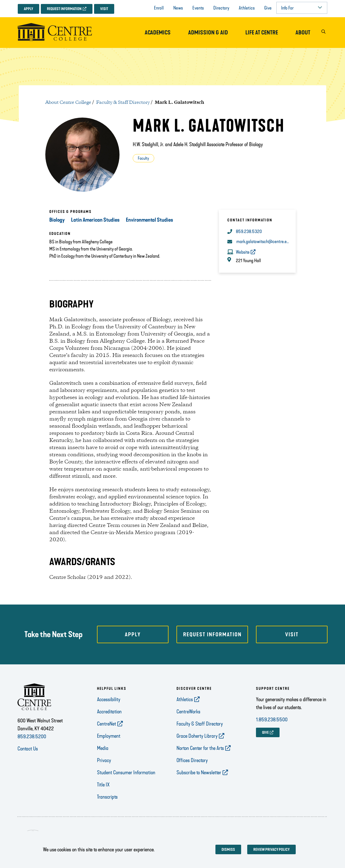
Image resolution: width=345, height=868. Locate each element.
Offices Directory (192, 760)
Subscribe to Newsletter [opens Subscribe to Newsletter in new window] (199, 772)
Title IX (103, 785)
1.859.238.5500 (272, 719)
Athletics (247, 8)
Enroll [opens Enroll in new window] (159, 8)
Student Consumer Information (126, 772)
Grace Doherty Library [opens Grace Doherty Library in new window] (197, 736)
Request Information (64, 9)
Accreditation (109, 712)
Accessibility (109, 699)
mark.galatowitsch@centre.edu (263, 241)
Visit (104, 9)
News (178, 8)
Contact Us (28, 749)
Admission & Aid (208, 33)
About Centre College (68, 102)
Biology (57, 220)
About (303, 33)
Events (198, 8)
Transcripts (107, 797)
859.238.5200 (32, 736)
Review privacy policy (271, 850)
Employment (109, 736)
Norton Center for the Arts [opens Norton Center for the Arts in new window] (200, 748)
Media (103, 748)
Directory (221, 8)
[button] (323, 33)
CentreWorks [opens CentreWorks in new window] (188, 712)
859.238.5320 (249, 231)
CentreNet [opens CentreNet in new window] (107, 724)
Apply (28, 9)
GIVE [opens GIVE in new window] (265, 733)
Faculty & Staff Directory (123, 102)
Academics (158, 33)
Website (243, 252)
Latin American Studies (95, 220)
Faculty (143, 158)
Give (268, 8)
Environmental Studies (149, 220)
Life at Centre (262, 33)
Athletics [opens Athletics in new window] (185, 699)
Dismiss (228, 850)
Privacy (104, 760)
